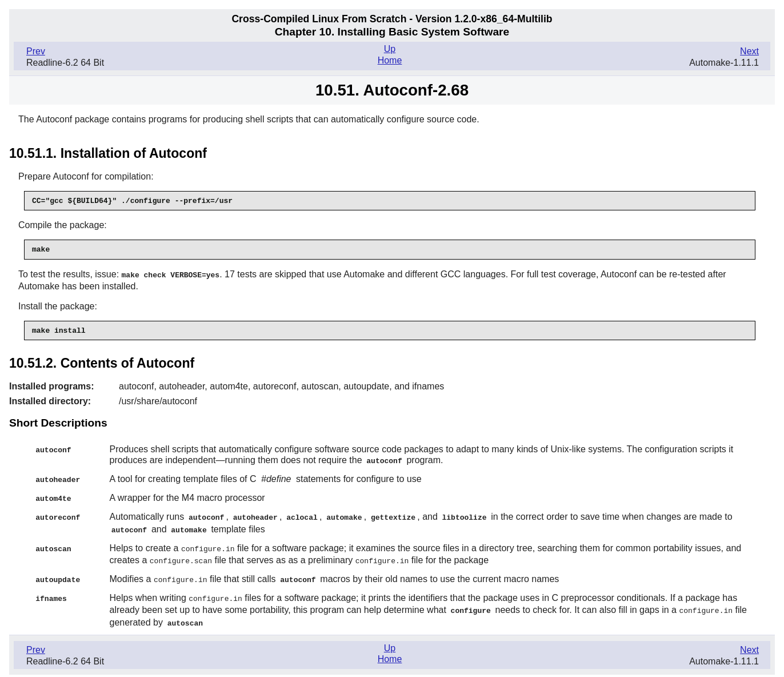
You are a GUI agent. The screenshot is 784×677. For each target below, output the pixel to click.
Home (390, 60)
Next (749, 51)
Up (390, 49)
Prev (36, 51)
